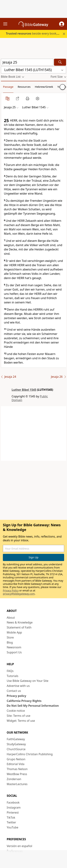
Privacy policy (17, 696)
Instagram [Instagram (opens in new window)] (14, 807)
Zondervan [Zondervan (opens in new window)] (14, 779)
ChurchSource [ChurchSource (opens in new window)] (16, 749)
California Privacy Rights (24, 701)
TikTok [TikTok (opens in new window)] (11, 818)
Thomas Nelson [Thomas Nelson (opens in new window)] (17, 769)
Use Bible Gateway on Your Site (28, 681)
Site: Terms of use (19, 716)
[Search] (60, 62)
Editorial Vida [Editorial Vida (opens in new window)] (16, 764)
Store (10, 637)
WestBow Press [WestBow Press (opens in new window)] (17, 774)
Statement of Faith (19, 627)
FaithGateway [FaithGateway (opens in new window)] (16, 739)
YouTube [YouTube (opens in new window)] (13, 827)
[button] (62, 24)
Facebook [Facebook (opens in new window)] (13, 802)
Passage (8, 87)
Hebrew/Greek (44, 87)
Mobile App (14, 632)
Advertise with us (18, 686)
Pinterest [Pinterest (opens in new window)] (13, 813)
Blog (10, 642)
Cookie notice (16, 711)
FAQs (10, 671)
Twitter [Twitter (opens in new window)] (11, 822)
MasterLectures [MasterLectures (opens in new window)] (17, 784)
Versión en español (20, 846)
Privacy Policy (11, 590)
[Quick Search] (27, 62)
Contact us (14, 691)
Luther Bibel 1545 (24, 390)
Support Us (14, 652)
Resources (24, 87)
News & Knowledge (20, 622)
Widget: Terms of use (21, 721)
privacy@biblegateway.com (19, 594)
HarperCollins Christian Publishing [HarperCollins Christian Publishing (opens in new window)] (30, 754)
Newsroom (14, 647)
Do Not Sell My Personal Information (33, 706)
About (11, 618)
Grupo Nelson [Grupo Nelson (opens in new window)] (16, 759)
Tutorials (13, 676)
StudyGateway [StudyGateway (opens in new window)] (16, 744)
